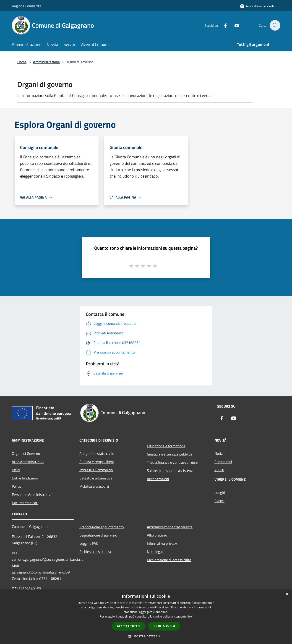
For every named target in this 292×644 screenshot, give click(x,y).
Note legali (155, 552)
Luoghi (220, 492)
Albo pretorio (157, 535)
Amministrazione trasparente (170, 527)
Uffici (16, 470)
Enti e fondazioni (25, 478)
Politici (17, 486)
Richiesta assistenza (95, 552)
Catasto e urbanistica (96, 478)
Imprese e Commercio (96, 470)
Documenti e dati (25, 503)
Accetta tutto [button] (128, 626)
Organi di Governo (26, 453)
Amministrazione (46, 62)
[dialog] (146, 617)
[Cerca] (275, 25)
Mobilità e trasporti (94, 486)
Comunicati (223, 462)
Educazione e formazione (166, 446)
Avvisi (219, 470)
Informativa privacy (162, 543)
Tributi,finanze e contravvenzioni (172, 462)
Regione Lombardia (27, 6)
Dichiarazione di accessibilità (169, 560)
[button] (146, 636)
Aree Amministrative (28, 462)
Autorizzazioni (158, 479)
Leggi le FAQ (89, 543)
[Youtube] (234, 25)
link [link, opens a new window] (190, 617)
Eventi (219, 501)
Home (22, 62)
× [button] (287, 594)
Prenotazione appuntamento (102, 527)
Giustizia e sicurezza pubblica (169, 454)
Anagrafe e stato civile (97, 453)
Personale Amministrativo (32, 495)
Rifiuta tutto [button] (164, 626)
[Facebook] (223, 25)
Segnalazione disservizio (98, 535)
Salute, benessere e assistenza (171, 471)
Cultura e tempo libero (97, 462)
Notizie (220, 453)
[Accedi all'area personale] (257, 6)
